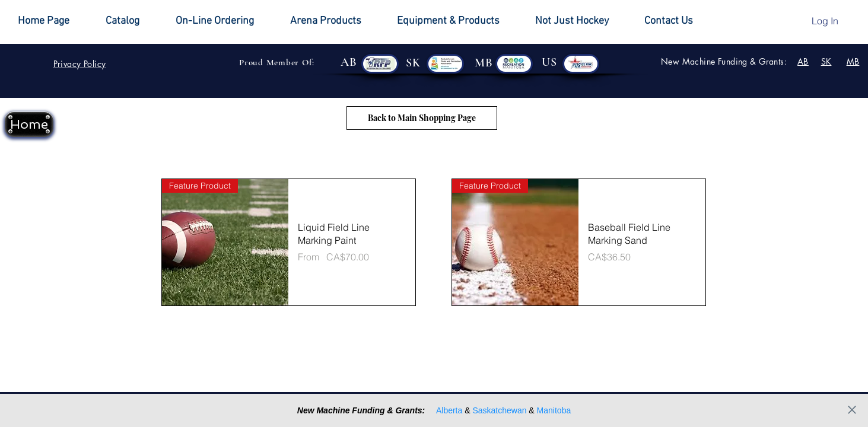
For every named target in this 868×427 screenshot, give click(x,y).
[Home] (29, 124)
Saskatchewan (499, 410)
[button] (581, 21)
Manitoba (554, 410)
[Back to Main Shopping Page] (422, 118)
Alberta (449, 410)
